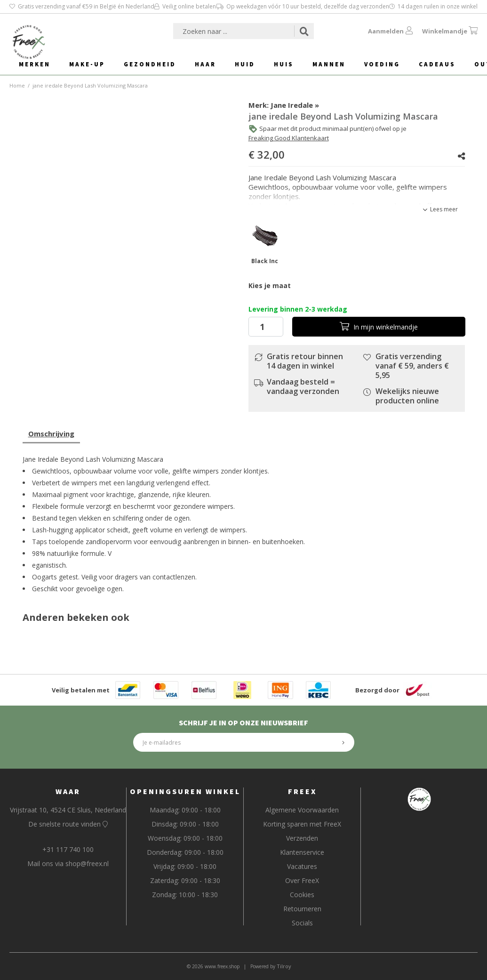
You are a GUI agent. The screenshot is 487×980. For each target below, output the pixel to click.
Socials (302, 923)
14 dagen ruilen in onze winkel (433, 6)
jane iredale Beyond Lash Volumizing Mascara (90, 85)
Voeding (382, 64)
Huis (284, 64)
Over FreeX (302, 880)
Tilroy (284, 966)
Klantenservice (302, 852)
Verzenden (302, 838)
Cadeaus (437, 64)
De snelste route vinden (68, 824)
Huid (245, 64)
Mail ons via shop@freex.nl (68, 864)
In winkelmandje (379, 327)
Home (17, 85)
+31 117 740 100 (68, 849)
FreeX (302, 791)
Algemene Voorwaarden (302, 810)
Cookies (302, 895)
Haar (205, 64)
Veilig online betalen (185, 6)
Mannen (329, 64)
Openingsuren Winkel (185, 791)
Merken (35, 64)
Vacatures (302, 866)
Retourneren (302, 909)
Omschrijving (51, 434)
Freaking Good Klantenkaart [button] (289, 138)
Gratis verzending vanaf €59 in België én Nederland (82, 6)
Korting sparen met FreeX (302, 824)
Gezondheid (150, 64)
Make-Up (87, 64)
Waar (68, 791)
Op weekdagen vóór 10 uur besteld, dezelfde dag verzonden (303, 6)
